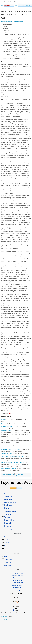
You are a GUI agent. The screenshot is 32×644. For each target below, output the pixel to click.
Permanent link (18, 583)
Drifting (3, 419)
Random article (9, 526)
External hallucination (7, 431)
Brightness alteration (7, 426)
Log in (2, 481)
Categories (5, 474)
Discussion (7, 5)
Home (6, 493)
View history (29, 5)
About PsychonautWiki (13, 619)
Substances (8, 496)
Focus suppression (19, 463)
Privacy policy (4, 619)
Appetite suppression (7, 454)
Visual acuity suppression (8, 456)
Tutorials (7, 517)
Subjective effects (10, 511)
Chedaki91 (11, 413)
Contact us (8, 540)
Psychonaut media (10, 502)
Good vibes (8, 559)
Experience (11, 474)
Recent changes (10, 546)
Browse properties (18, 590)
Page (2, 5)
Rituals (7, 508)
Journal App (8, 529)
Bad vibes (8, 565)
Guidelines (8, 543)
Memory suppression (7, 463)
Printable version (18, 580)
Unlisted (15, 476)
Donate (13, 488)
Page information (18, 585)
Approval (17, 474)
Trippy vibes (8, 562)
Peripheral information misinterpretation (12, 449)
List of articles (9, 523)
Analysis (23, 474)
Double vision (20, 456)
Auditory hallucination (7, 439)
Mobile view (27, 619)
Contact (19, 488)
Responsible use (10, 520)
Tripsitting (8, 514)
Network (6, 557)
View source (22, 5)
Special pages (18, 578)
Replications (8, 505)
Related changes (18, 576)
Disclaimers (21, 619)
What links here (18, 573)
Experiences (8, 499)
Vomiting (4, 445)
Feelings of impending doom (9, 469)
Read (16, 5)
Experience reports (7, 22)
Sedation (4, 424)
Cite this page (18, 588)
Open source (9, 549)
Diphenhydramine (18, 22)
